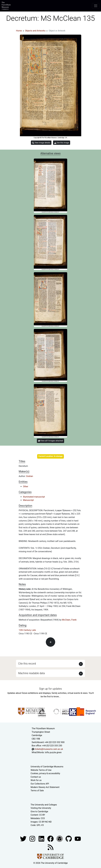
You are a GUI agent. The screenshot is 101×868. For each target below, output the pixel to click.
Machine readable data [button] (31, 673)
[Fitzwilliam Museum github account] (69, 839)
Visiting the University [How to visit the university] (41, 808)
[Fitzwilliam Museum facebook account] (42, 839)
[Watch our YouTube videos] (78, 839)
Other (26, 486)
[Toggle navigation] (96, 6)
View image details (41, 143)
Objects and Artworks (35, 31)
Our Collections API (40, 784)
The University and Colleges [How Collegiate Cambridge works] (44, 805)
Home (19, 31)
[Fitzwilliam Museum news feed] (50, 847)
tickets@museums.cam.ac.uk (49, 749)
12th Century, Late (27, 630)
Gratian (30, 476)
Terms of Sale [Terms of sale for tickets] (37, 791)
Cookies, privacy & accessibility (45, 773)
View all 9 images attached (50, 441)
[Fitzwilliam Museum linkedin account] (51, 839)
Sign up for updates (50, 689)
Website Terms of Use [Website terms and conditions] (41, 770)
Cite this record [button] (27, 664)
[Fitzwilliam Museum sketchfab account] (60, 839)
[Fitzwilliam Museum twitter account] (24, 839)
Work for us (36, 780)
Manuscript (28, 500)
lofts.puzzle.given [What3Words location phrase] (53, 752)
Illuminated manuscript (34, 497)
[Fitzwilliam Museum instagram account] (33, 839)
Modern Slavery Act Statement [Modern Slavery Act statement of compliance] (45, 787)
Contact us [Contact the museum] (36, 777)
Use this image (62, 143)
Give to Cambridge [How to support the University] (39, 812)
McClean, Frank (69, 620)
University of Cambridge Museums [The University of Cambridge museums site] (47, 767)
